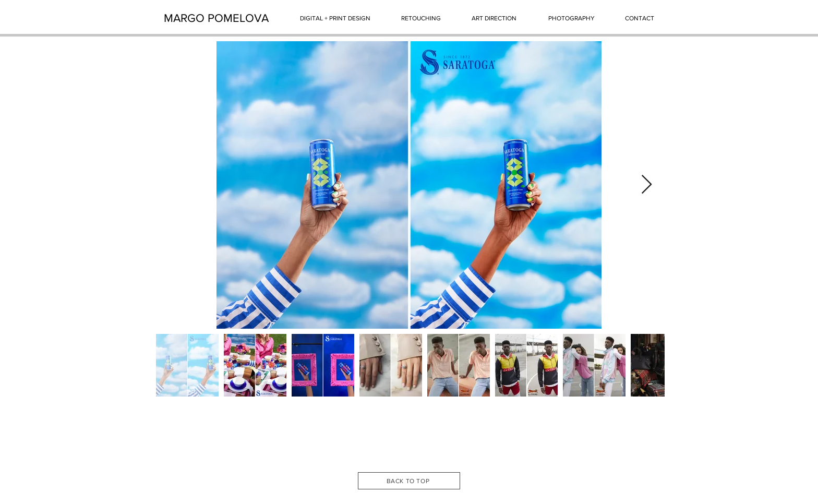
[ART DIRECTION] (494, 18)
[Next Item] (647, 185)
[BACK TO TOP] (409, 481)
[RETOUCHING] (421, 18)
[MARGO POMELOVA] (216, 18)
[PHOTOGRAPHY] (571, 18)
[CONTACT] (640, 18)
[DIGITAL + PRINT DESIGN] (335, 18)
